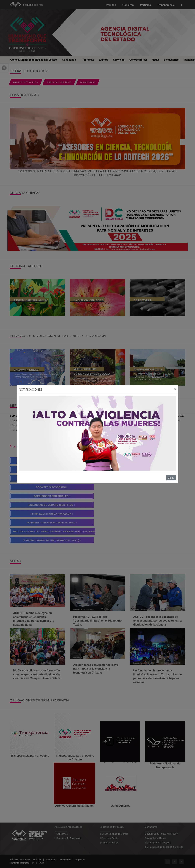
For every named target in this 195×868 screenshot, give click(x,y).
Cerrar (171, 478)
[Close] (175, 389)
